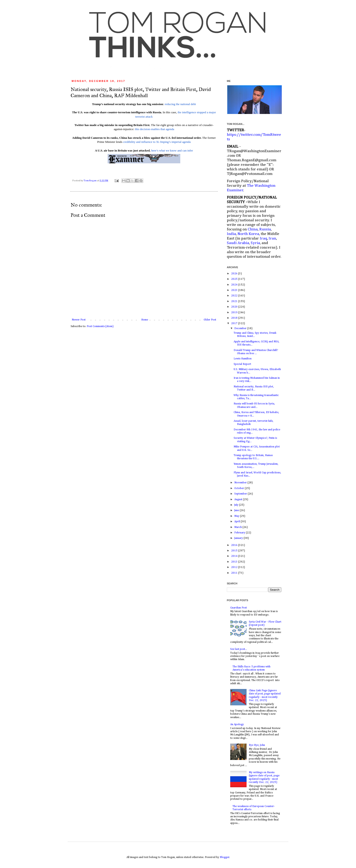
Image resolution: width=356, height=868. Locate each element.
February (240, 533)
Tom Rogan (90, 181)
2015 (235, 551)
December (241, 328)
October (240, 488)
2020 (235, 307)
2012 (235, 567)
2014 (235, 556)
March (238, 527)
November (241, 483)
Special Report (242, 364)
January (239, 538)
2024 (235, 285)
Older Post (210, 320)
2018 (235, 318)
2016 (235, 545)
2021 (235, 301)
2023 (235, 290)
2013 (235, 562)
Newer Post (79, 320)
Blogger (225, 857)
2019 (235, 313)
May (237, 516)
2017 (235, 323)
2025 (235, 279)
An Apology (237, 724)
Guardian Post (239, 608)
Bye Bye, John (257, 745)
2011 (235, 573)
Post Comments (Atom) (100, 326)
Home (145, 320)
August (239, 500)
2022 (235, 296)
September (241, 494)
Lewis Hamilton (243, 359)
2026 (235, 274)
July (237, 505)
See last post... (239, 649)
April (237, 522)
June (237, 510)
